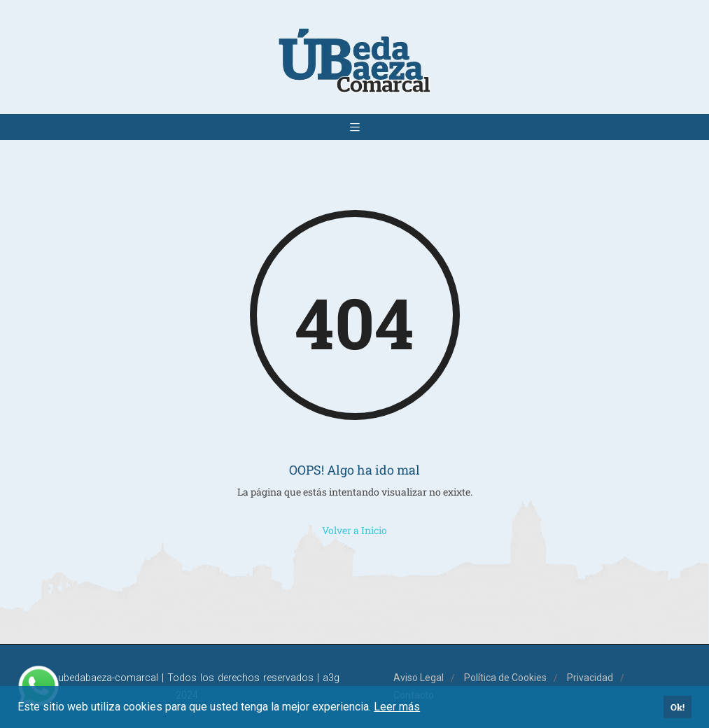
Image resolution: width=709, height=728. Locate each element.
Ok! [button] (678, 707)
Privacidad (590, 678)
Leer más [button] (397, 707)
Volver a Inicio (354, 530)
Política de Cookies (505, 678)
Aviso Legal (419, 678)
